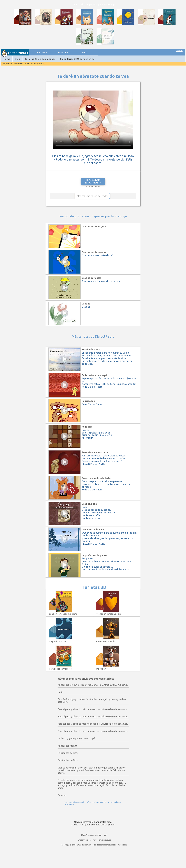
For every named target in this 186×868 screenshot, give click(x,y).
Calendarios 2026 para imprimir (78, 59)
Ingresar (179, 51)
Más (85, 52)
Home (7, 59)
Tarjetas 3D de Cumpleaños (40, 59)
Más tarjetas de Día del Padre (92, 196)
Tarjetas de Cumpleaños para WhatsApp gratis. (23, 63)
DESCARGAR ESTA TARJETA (93, 181)
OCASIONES (40, 52)
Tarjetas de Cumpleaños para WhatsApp (93, 5)
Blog (17, 59)
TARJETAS (62, 52)
